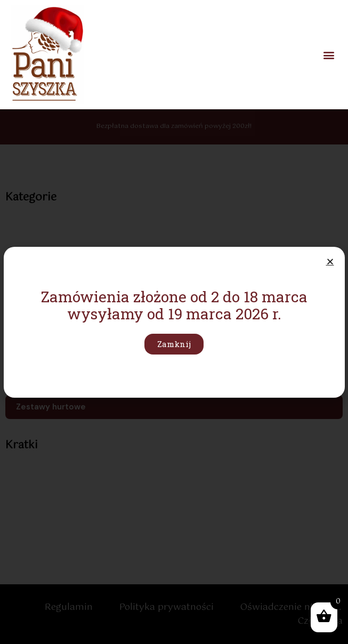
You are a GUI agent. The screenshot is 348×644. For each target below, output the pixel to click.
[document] (174, 322)
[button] (329, 55)
